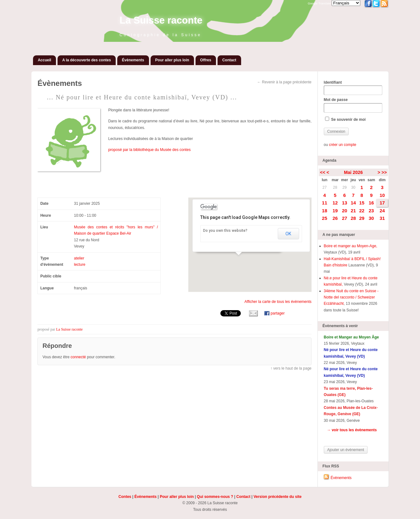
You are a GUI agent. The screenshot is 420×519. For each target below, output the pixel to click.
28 (335, 187)
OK (288, 234)
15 (362, 203)
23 (371, 211)
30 (353, 187)
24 (382, 211)
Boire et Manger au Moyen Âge (351, 337)
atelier (79, 258)
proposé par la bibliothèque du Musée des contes (149, 150)
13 (345, 203)
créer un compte (343, 145)
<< (323, 172)
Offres (206, 60)
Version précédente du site (277, 497)
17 (382, 203)
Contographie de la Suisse (160, 35)
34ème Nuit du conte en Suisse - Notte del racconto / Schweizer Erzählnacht (351, 297)
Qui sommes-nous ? (215, 497)
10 (382, 195)
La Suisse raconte (161, 20)
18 (325, 211)
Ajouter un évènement (346, 450)
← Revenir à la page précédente (284, 82)
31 (382, 218)
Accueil (44, 60)
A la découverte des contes (87, 60)
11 (325, 203)
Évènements (133, 60)
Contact (229, 60)
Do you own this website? (225, 231)
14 (353, 203)
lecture (80, 265)
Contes (125, 497)
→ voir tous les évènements (352, 430)
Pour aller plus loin (172, 60)
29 (344, 187)
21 (353, 211)
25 (325, 218)
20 (345, 211)
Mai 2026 (353, 172)
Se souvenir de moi (345, 119)
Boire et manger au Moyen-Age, (351, 246)
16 (371, 203)
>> (384, 172)
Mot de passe (353, 105)
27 (325, 187)
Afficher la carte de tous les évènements (278, 302)
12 (335, 203)
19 (335, 211)
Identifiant (353, 88)
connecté (78, 357)
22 (362, 211)
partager (278, 313)
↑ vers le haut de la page (291, 368)
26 (335, 218)
